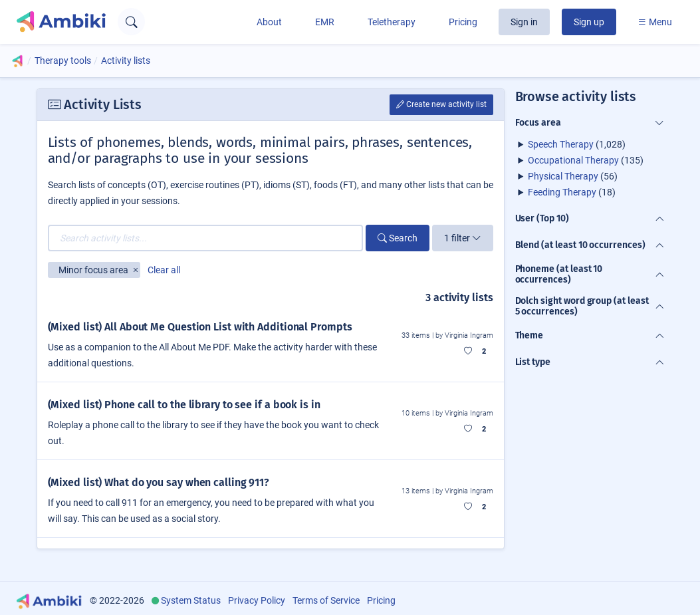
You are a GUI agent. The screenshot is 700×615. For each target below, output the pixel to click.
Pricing (463, 22)
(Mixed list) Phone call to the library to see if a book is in (184, 405)
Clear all (164, 270)
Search (398, 238)
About (269, 22)
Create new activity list (441, 104)
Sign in (524, 22)
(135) (586, 160)
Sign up (589, 22)
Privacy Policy (257, 600)
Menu (655, 22)
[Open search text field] (131, 22)
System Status (191, 600)
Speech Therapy (561, 144)
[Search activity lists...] (205, 238)
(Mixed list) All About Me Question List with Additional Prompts (200, 327)
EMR (325, 22)
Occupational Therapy (573, 160)
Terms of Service (326, 600)
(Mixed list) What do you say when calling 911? (159, 482)
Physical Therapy (563, 176)
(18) (572, 192)
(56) (573, 176)
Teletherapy (392, 22)
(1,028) (577, 144)
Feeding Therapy (562, 192)
